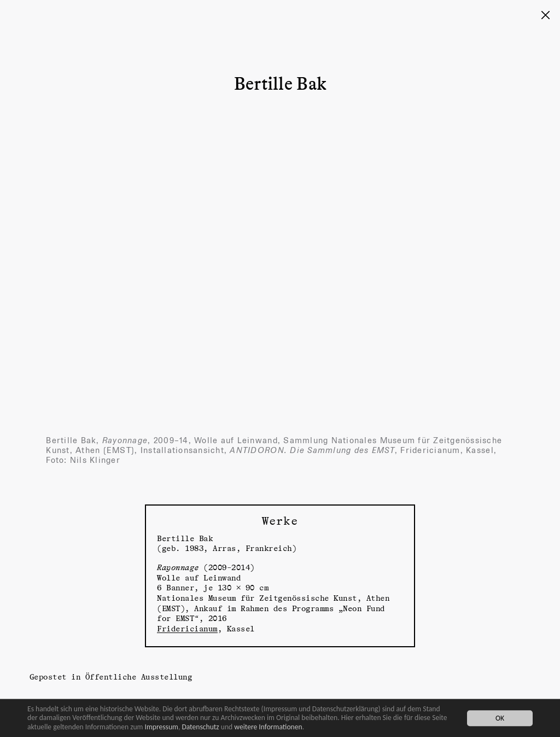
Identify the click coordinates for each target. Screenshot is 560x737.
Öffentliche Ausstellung (139, 677)
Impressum (162, 727)
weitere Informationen (268, 727)
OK (500, 718)
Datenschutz (200, 727)
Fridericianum (187, 628)
